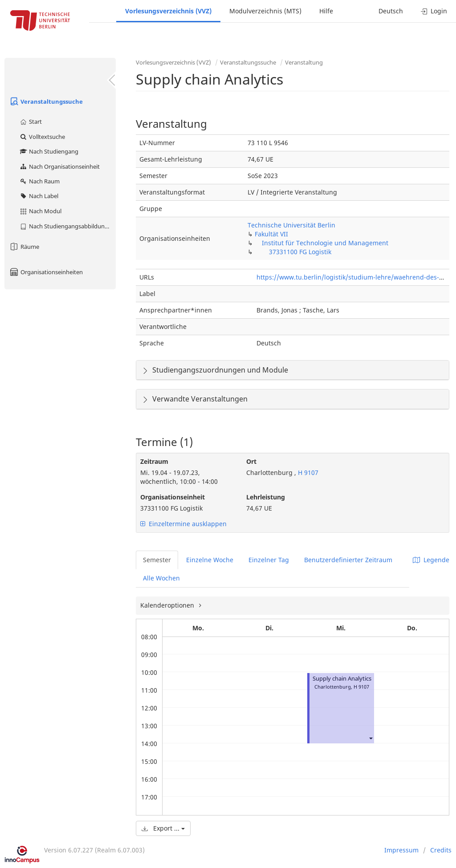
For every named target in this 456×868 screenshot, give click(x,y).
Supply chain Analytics (342, 679)
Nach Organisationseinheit (59, 166)
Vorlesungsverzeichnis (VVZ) (168, 11)
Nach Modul (40, 211)
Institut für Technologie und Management (325, 243)
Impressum (401, 850)
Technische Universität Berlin (291, 225)
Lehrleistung (266, 497)
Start (31, 122)
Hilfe (326, 11)
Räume (24, 247)
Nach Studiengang (49, 151)
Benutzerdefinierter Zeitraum (348, 560)
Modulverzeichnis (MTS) (265, 11)
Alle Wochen (161, 578)
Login (434, 11)
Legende (431, 560)
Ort (251, 461)
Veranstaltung (304, 62)
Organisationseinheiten (46, 272)
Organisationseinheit (173, 497)
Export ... (163, 828)
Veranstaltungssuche (46, 101)
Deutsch (391, 11)
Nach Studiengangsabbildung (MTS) (67, 226)
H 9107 (307, 473)
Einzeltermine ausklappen (183, 524)
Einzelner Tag (269, 560)
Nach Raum (39, 181)
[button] (370, 738)
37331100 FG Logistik (300, 252)
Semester (157, 560)
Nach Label (39, 196)
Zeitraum (154, 461)
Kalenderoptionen (168, 605)
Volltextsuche (42, 137)
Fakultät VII (271, 234)
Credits (441, 850)
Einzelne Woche (210, 560)
